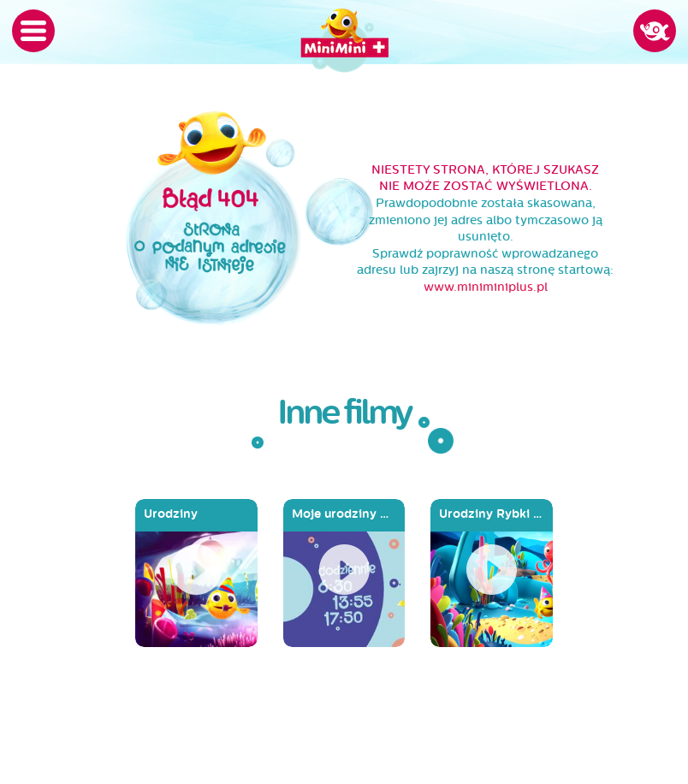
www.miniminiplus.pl (486, 287)
